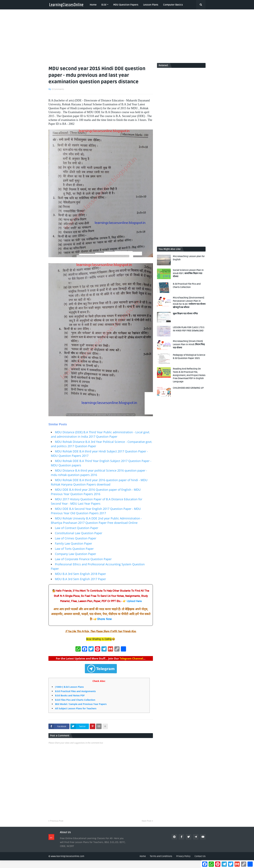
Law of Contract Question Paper (77, 528)
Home (143, 856)
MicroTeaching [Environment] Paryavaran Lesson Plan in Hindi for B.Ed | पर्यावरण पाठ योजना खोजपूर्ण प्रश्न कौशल (189, 302)
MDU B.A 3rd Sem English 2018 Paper (80, 574)
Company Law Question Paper (75, 554)
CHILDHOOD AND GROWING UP (188, 388)
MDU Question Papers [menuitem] (126, 5)
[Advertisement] (127, 36)
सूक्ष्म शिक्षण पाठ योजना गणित (185, 314)
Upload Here (134, 601)
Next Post (147, 821)
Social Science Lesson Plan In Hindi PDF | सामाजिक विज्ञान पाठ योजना (188, 273)
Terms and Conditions (161, 856)
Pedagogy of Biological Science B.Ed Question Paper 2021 (189, 357)
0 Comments (58, 89)
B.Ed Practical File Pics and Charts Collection (187, 286)
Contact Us (200, 856)
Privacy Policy (183, 856)
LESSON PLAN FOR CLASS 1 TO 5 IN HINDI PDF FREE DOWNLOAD (189, 329)
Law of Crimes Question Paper (76, 538)
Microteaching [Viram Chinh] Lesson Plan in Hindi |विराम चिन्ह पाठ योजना (189, 344)
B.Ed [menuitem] (104, 5)
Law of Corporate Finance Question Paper (83, 559)
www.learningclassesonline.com (68, 856)
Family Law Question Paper (73, 543)
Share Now (104, 619)
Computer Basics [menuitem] (173, 5)
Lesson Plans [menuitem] (151, 5)
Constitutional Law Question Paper (79, 533)
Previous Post (57, 821)
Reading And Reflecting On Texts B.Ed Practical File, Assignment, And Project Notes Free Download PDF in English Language (189, 375)
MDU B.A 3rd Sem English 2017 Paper (80, 579)
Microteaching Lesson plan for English (189, 258)
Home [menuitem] (93, 5)
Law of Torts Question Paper (74, 549)
